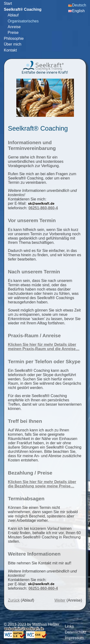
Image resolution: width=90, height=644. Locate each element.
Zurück (14, 600)
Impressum (74, 638)
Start (8, 3)
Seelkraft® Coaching (23, 9)
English (76, 11)
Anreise (14, 27)
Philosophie (14, 38)
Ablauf (13, 15)
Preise (13, 33)
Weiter (60, 600)
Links (69, 626)
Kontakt (10, 50)
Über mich (13, 44)
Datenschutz (75, 632)
